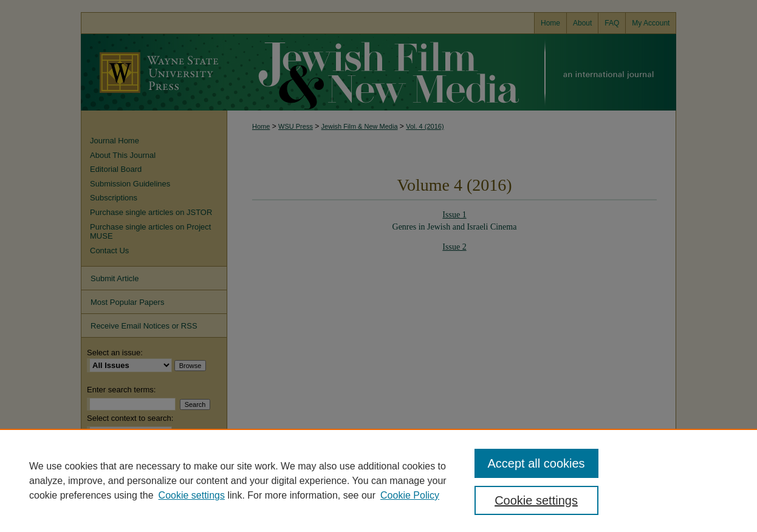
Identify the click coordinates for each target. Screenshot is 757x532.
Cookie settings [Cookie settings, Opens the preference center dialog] (536, 500)
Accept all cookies (536, 463)
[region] (378, 480)
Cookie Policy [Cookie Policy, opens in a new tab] (410, 495)
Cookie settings (192, 495)
